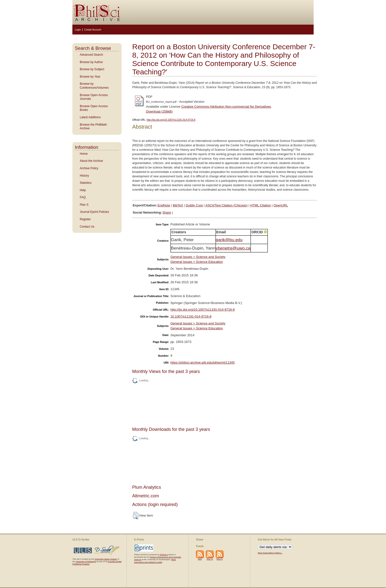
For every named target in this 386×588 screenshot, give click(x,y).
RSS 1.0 (210, 559)
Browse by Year (90, 77)
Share (167, 212)
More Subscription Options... (270, 553)
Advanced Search (91, 55)
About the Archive (91, 161)
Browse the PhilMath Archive (93, 127)
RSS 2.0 (220, 559)
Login (78, 30)
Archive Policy (89, 168)
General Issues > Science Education (197, 262)
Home (84, 154)
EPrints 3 (164, 555)
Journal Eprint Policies (94, 212)
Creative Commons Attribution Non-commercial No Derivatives (226, 107)
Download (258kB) (159, 111)
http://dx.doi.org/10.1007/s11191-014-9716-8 (171, 120)
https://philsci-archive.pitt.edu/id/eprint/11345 (202, 362)
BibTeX (178, 205)
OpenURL (281, 205)
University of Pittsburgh (86, 562)
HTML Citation (261, 205)
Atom (200, 559)
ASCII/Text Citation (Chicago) (226, 205)
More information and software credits (155, 561)
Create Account (93, 30)
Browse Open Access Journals (94, 97)
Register (85, 219)
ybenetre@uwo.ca (233, 248)
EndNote (164, 205)
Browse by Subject (92, 69)
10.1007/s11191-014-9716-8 (191, 316)
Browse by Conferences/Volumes (94, 86)
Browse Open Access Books (94, 108)
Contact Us (87, 227)
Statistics (86, 183)
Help (83, 190)
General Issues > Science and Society (198, 257)
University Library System (106, 559)
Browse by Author (91, 62)
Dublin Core (194, 205)
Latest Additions (90, 117)
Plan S (84, 205)
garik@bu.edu (229, 240)
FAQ (83, 197)
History (84, 176)
